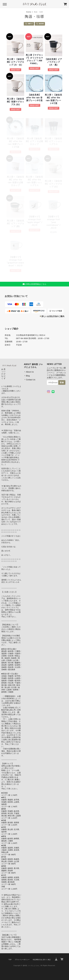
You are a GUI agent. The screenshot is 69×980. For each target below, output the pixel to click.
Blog (28, 376)
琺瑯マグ (30, 24)
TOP (10, 960)
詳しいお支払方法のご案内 (53, 316)
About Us (30, 372)
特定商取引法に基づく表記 (42, 960)
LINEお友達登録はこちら (34, 284)
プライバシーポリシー (22, 960)
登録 (62, 382)
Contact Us (31, 380)
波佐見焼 (41, 24)
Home (29, 12)
